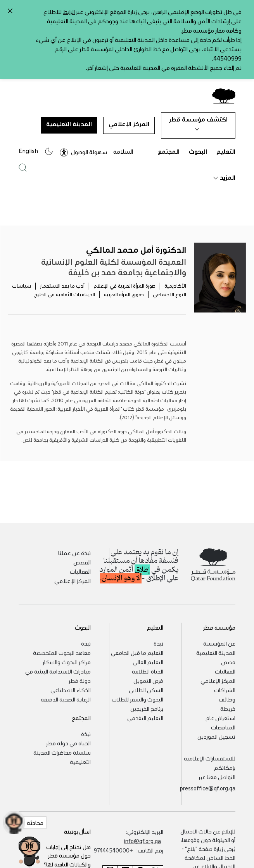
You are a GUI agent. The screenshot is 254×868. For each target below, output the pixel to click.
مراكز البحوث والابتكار (67, 656)
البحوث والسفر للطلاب (137, 693)
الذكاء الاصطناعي (71, 684)
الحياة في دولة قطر (68, 737)
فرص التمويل (148, 675)
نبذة (158, 637)
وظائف (227, 693)
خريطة (228, 703)
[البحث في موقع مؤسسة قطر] (23, 162)
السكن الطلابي (146, 684)
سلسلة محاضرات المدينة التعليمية (62, 751)
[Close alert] (10, 11)
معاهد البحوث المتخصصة (62, 647)
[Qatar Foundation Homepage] (221, 90)
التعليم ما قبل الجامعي (137, 647)
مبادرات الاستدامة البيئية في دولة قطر (58, 670)
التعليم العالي (148, 656)
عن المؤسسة (219, 637)
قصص (228, 656)
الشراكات (225, 684)
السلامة (123, 146)
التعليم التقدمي (145, 712)
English (28, 145)
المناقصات (223, 721)
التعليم (226, 146)
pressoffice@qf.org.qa (208, 782)
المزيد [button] (224, 171)
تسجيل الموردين (216, 731)
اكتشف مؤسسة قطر (198, 117)
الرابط (69, 9)
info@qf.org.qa (143, 835)
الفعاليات (80, 566)
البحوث (198, 146)
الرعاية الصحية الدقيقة (66, 693)
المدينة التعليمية (69, 118)
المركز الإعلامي (129, 118)
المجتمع (169, 146)
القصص (82, 556)
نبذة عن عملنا (74, 547)
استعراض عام (220, 712)
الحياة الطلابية (148, 665)
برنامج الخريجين (147, 703)
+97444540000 (113, 844)
